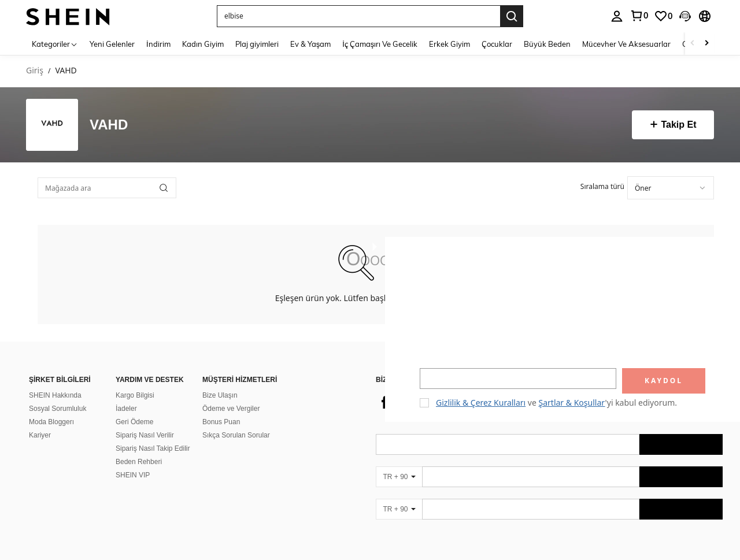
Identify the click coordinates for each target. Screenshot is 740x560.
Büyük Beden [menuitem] (547, 44)
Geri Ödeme (134, 408)
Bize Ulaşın (220, 381)
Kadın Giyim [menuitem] (203, 44)
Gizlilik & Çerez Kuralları (481, 403)
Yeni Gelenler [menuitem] (112, 44)
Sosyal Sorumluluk (58, 395)
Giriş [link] (35, 71)
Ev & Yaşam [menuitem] (311, 44)
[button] (358, 16)
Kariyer (40, 421)
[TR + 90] (399, 463)
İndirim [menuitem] (158, 44)
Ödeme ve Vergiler (231, 395)
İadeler (126, 395)
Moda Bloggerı (51, 408)
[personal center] (617, 16)
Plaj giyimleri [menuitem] (257, 44)
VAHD (109, 125)
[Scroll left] (693, 44)
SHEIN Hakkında (55, 381)
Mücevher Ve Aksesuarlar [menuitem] (626, 44)
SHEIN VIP (133, 461)
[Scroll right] (706, 44)
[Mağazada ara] (107, 188)
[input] (518, 379)
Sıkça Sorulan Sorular (236, 421)
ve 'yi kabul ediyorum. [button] (556, 403)
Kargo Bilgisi (135, 381)
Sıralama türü (602, 186)
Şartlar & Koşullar (572, 403)
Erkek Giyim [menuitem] (449, 44)
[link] (639, 16)
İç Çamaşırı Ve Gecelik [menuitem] (380, 44)
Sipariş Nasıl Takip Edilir (153, 435)
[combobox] (671, 188)
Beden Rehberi (139, 448)
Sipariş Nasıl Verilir (145, 421)
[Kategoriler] (55, 44)
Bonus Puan (221, 408)
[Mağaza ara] (164, 188)
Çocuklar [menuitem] (497, 44)
